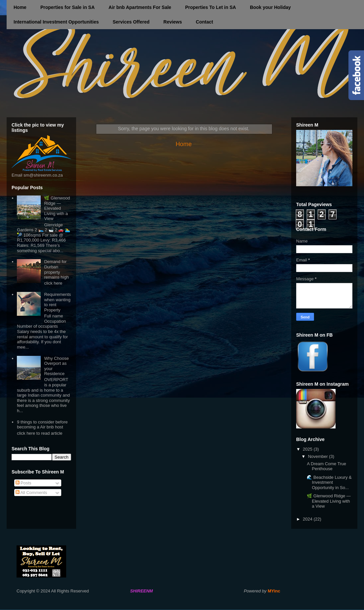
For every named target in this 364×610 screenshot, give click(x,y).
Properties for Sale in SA (68, 7)
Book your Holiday (270, 7)
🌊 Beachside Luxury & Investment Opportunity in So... (329, 482)
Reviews (173, 22)
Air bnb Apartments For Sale (140, 7)
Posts (23, 483)
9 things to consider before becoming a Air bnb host (42, 425)
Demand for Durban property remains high (56, 269)
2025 (308, 449)
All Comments (31, 493)
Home (20, 7)
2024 (308, 519)
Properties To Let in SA (210, 7)
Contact (205, 22)
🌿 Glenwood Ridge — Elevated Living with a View (57, 208)
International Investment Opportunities (56, 22)
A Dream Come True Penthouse (326, 466)
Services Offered (131, 22)
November (319, 456)
